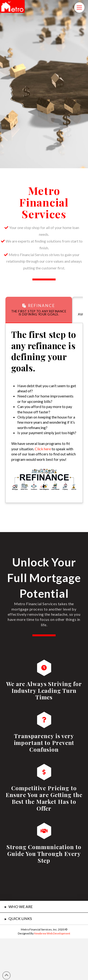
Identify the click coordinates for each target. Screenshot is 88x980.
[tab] (39, 310)
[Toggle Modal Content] (79, 7)
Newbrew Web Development (52, 933)
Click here (43, 449)
